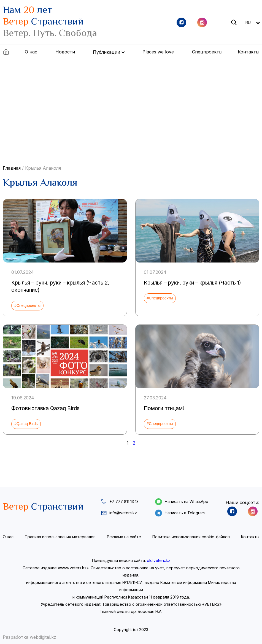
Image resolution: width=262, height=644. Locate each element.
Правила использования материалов (60, 537)
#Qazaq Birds (26, 424)
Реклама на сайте (124, 537)
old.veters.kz (159, 560)
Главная (12, 168)
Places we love (158, 52)
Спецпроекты (207, 52)
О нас (31, 52)
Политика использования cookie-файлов (191, 537)
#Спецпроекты (27, 305)
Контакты (249, 52)
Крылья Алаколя (43, 168)
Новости (65, 52)
